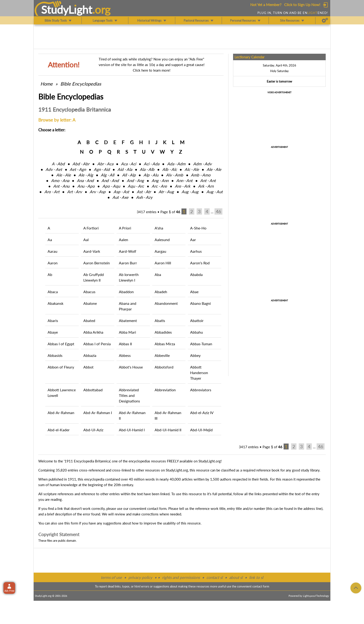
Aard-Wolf (128, 251)
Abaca (53, 292)
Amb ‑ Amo (201, 175)
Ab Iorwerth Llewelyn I (129, 277)
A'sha (159, 228)
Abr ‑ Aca (105, 164)
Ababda (196, 274)
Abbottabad (93, 390)
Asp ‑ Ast (121, 192)
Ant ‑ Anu (61, 186)
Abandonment (166, 303)
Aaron (53, 263)
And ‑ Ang (135, 181)
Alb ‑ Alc (170, 169)
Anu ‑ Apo (86, 186)
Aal (86, 240)
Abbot (88, 367)
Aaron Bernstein (97, 263)
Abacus (89, 292)
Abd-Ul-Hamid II (168, 430)
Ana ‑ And (85, 181)
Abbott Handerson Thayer (199, 373)
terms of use (111, 577)
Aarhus (196, 251)
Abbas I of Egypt (61, 344)
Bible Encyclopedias (81, 84)
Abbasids (55, 355)
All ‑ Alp (129, 175)
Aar (193, 240)
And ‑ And (110, 181)
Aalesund (162, 240)
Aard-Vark (92, 251)
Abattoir (197, 320)
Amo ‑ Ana (60, 181)
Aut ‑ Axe (120, 197)
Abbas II (125, 344)
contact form (157, 508)
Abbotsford (164, 367)
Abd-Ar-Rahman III (168, 415)
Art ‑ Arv (75, 192)
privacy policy (140, 577)
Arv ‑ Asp (98, 192)
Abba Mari (127, 332)
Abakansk (55, 303)
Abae (194, 292)
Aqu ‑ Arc (136, 186)
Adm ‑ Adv (202, 164)
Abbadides (163, 332)
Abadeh (161, 292)
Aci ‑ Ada (151, 164)
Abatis (160, 320)
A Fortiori (91, 228)
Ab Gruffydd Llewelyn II (94, 277)
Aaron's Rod (200, 263)
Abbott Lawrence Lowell (62, 393)
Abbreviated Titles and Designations (129, 395)
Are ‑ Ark (183, 186)
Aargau (160, 251)
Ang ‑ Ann (160, 181)
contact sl (214, 577)
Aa (50, 240)
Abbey (195, 355)
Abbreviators (201, 390)
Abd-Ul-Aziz (93, 430)
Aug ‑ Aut (214, 192)
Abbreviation (165, 390)
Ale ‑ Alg (86, 175)
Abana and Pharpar (128, 306)
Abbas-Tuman (201, 344)
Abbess (125, 355)
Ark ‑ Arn (206, 186)
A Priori (125, 228)
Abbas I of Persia (97, 344)
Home (47, 84)
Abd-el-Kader (59, 430)
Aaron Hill (163, 263)
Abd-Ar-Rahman (61, 413)
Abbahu (197, 332)
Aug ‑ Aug (190, 192)
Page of (170, 212)
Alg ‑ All (107, 175)
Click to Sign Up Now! (302, 5)
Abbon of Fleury (61, 367)
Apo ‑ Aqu (111, 186)
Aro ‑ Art (52, 192)
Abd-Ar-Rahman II (132, 415)
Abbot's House (131, 367)
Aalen (123, 240)
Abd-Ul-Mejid (201, 430)
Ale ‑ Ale (214, 169)
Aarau (52, 251)
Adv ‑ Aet (54, 169)
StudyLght (67, 10)
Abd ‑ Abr (81, 164)
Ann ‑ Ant (184, 181)
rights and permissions (181, 577)
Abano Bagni (200, 303)
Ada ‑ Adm (176, 164)
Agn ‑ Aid (102, 169)
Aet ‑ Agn (78, 169)
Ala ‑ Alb (147, 169)
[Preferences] (325, 20)
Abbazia (90, 355)
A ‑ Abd (58, 164)
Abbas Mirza (165, 344)
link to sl (256, 577)
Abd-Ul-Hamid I (132, 430)
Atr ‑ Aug (166, 192)
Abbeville (162, 355)
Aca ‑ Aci (128, 164)
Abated (89, 320)
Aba (158, 274)
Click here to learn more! (152, 70)
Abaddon (126, 292)
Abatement (128, 320)
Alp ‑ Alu (151, 175)
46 (218, 211)
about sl (236, 577)
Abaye (53, 332)
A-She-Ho (198, 228)
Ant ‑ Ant (208, 181)
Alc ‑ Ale (192, 169)
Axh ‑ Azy (144, 197)
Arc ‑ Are (159, 186)
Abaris (53, 320)
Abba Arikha (93, 332)
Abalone (90, 303)
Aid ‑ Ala (125, 169)
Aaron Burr (128, 263)
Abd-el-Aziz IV (202, 413)
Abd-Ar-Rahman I (98, 413)
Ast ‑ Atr (144, 192)
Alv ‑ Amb (175, 175)
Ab (50, 274)
